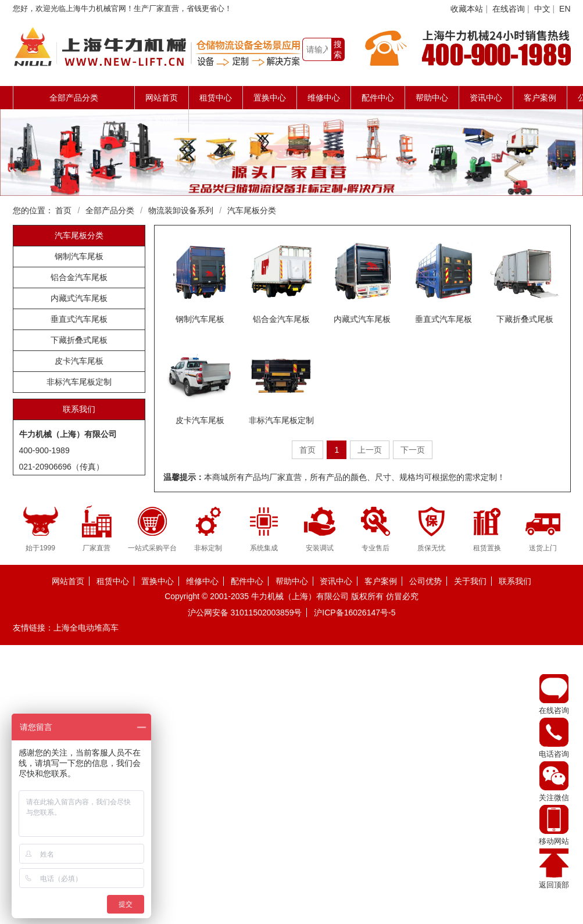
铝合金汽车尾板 (79, 277)
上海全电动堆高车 (86, 628)
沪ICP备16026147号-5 (355, 613)
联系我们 (162, 121)
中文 (542, 9)
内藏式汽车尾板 (79, 298)
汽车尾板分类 (252, 210)
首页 (63, 210)
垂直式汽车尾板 (79, 319)
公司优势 (425, 581)
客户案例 (540, 98)
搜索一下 (338, 50)
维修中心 (324, 98)
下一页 (413, 450)
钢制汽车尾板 (79, 256)
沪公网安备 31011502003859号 (245, 613)
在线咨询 (509, 9)
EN (565, 9)
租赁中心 (216, 98)
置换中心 (270, 98)
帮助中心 (432, 98)
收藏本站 (467, 9)
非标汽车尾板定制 (79, 382)
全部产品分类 (110, 210)
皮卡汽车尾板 (79, 361)
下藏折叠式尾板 (79, 340)
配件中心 (378, 98)
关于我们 (470, 581)
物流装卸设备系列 (181, 210)
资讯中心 (486, 98)
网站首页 (162, 98)
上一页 (370, 450)
